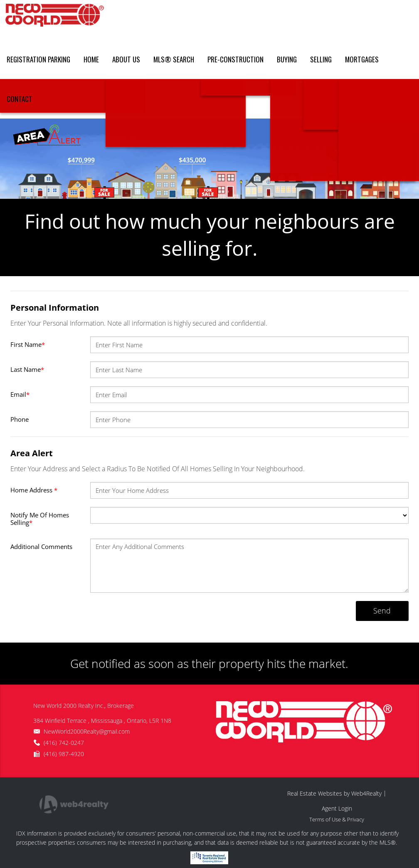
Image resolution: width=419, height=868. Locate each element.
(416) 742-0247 (64, 743)
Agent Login (337, 808)
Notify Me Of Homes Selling (40, 519)
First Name (28, 344)
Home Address (34, 490)
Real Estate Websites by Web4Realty (334, 793)
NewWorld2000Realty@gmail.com (87, 731)
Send (382, 611)
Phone (20, 419)
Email (20, 394)
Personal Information (55, 308)
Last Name (27, 369)
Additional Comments (41, 547)
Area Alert (32, 453)
